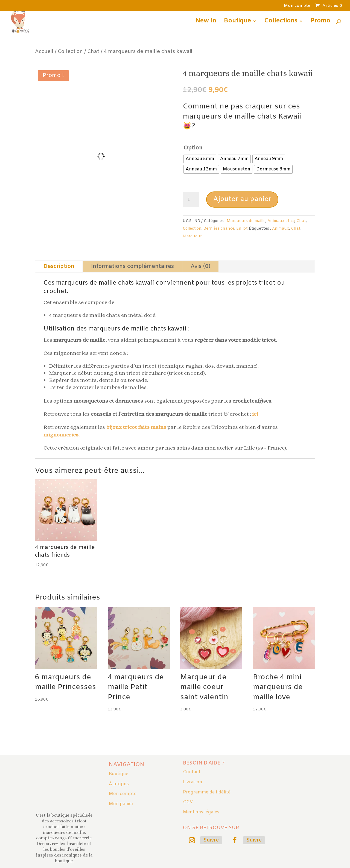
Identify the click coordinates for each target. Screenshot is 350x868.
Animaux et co (281, 221)
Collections (281, 22)
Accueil (44, 52)
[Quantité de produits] (191, 200)
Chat (93, 52)
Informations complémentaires (132, 266)
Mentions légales (201, 812)
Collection (70, 52)
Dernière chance (219, 229)
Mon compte (297, 6)
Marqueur (192, 236)
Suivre (211, 840)
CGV (188, 802)
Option (193, 148)
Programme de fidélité (207, 792)
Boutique (237, 22)
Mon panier (121, 804)
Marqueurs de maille (246, 221)
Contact (192, 772)
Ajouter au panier (242, 199)
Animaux (281, 229)
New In (206, 22)
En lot (242, 229)
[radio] (200, 159)
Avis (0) (200, 266)
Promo (320, 22)
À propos (119, 784)
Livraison (192, 782)
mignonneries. (62, 435)
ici (255, 414)
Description (59, 266)
